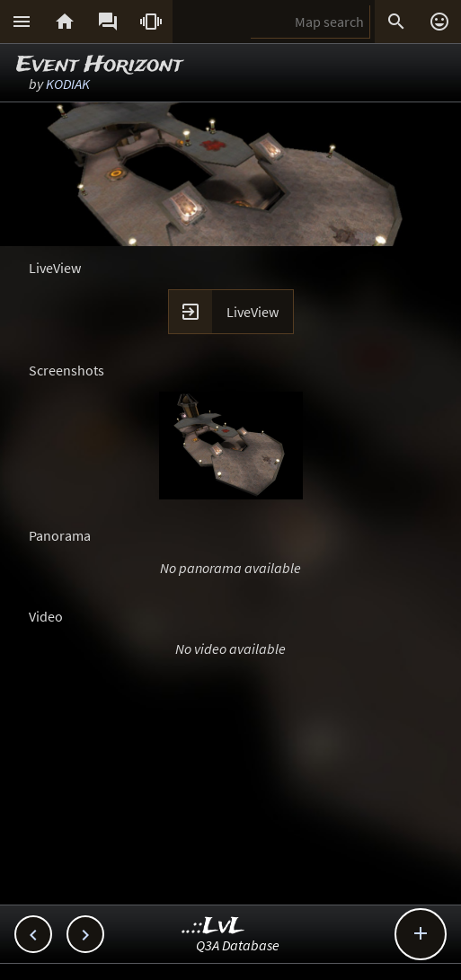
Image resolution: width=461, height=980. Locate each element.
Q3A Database (238, 945)
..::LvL (213, 927)
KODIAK (68, 84)
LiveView (253, 312)
